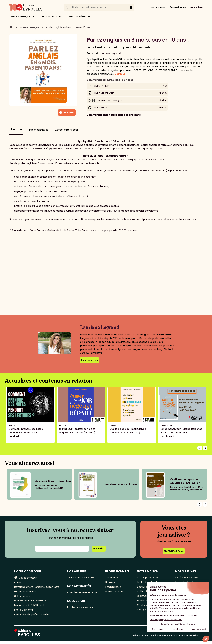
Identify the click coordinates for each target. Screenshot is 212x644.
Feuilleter (67, 113)
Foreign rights (113, 587)
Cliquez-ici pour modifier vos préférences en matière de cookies (165, 638)
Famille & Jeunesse (25, 592)
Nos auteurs (50, 16)
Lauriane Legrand (110, 53)
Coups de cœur (25, 578)
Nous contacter (114, 592)
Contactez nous (174, 551)
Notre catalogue (21, 16)
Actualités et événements (82, 593)
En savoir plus (90, 360)
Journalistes (112, 578)
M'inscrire (99, 549)
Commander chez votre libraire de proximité (114, 115)
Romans (19, 583)
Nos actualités (77, 16)
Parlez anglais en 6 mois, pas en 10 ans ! (69, 27)
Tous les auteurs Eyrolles (82, 578)
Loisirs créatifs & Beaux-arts (30, 602)
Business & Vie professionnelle (31, 617)
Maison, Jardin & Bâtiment (29, 607)
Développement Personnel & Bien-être (37, 587)
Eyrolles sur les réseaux (81, 608)
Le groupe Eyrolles (147, 578)
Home (11, 27)
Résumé (16, 129)
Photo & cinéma (23, 612)
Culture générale (24, 597)
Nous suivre (196, 7)
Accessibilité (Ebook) (67, 130)
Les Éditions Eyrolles (187, 578)
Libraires (110, 583)
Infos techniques (39, 130)
